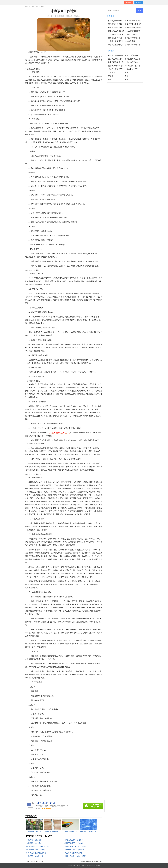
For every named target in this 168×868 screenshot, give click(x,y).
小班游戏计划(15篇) (33, 840)
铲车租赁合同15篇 (115, 28)
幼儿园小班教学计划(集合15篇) (38, 846)
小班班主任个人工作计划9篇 (75, 846)
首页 (33, 6)
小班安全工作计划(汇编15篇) (75, 850)
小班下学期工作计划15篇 (74, 843)
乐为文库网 (80, 866)
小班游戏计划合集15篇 (34, 856)
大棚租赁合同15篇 (115, 38)
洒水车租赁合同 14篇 (133, 21)
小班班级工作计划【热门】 (75, 840)
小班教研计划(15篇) (33, 843)
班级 (127, 73)
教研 (127, 79)
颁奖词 (111, 79)
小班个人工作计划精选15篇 (36, 853)
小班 (43, 6)
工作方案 (112, 73)
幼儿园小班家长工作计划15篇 (37, 850)
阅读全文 (69, 16)
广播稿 (111, 76)
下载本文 (77, 16)
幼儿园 (38, 6)
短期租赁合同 (130, 41)
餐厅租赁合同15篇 (115, 24)
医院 (127, 76)
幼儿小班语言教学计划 (73, 853)
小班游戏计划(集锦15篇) (94, 862)
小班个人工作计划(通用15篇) (75, 856)
